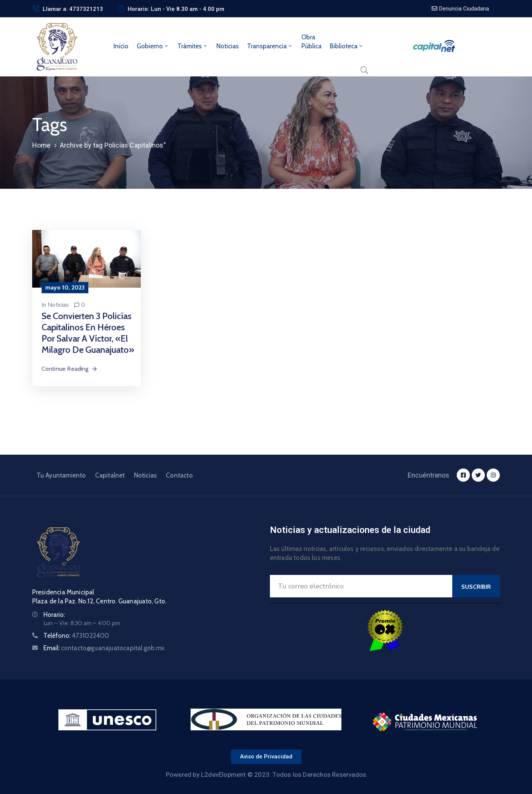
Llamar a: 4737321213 (73, 9)
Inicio (121, 46)
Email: (104, 648)
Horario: (54, 615)
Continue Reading (70, 369)
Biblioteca (347, 46)
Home (42, 145)
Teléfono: (76, 636)
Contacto (179, 475)
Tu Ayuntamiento (61, 475)
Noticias (228, 46)
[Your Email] (361, 586)
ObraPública (311, 42)
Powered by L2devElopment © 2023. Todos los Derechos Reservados (266, 775)
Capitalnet (110, 475)
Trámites (193, 46)
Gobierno (153, 46)
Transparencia (270, 46)
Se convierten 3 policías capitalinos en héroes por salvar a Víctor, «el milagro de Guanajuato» (88, 333)
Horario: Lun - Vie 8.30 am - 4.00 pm (176, 9)
